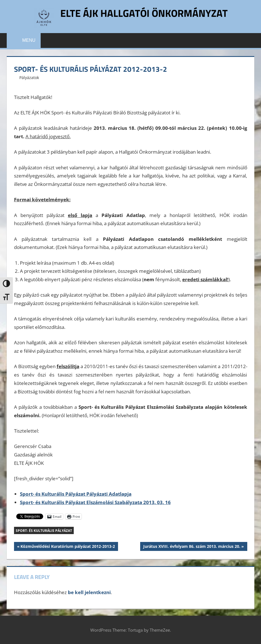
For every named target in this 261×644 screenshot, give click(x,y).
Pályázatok (29, 78)
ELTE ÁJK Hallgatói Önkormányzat (144, 13)
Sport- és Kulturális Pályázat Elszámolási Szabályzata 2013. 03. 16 (95, 502)
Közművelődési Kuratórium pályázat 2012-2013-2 (68, 547)
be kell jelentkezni (89, 592)
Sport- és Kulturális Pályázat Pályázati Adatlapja (76, 494)
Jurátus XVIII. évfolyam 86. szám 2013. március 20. (192, 547)
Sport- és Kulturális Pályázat (44, 531)
